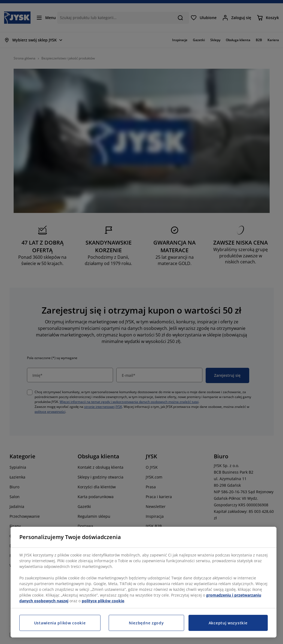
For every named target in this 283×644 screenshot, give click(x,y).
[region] (144, 582)
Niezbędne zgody (146, 623)
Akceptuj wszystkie (228, 623)
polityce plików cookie (103, 601)
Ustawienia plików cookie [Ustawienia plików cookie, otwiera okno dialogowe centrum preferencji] (60, 623)
